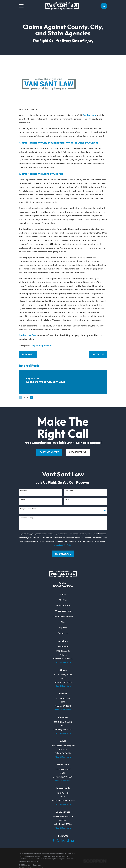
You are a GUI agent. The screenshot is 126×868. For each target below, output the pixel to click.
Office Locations (63, 611)
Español (63, 628)
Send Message (63, 554)
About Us (63, 600)
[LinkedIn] (63, 841)
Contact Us (63, 633)
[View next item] (31, 397)
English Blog (37, 345)
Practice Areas (63, 605)
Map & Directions (63, 662)
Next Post (98, 354)
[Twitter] (58, 841)
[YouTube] (73, 841)
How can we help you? (29, 518)
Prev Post (28, 354)
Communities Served (63, 616)
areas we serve (78, 452)
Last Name (69, 491)
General (48, 345)
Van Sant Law (89, 115)
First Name (24, 491)
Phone (23, 500)
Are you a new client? (28, 509)
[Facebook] (53, 841)
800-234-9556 (63, 586)
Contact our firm (27, 335)
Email (67, 500)
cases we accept (49, 452)
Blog (63, 622)
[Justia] (68, 841)
